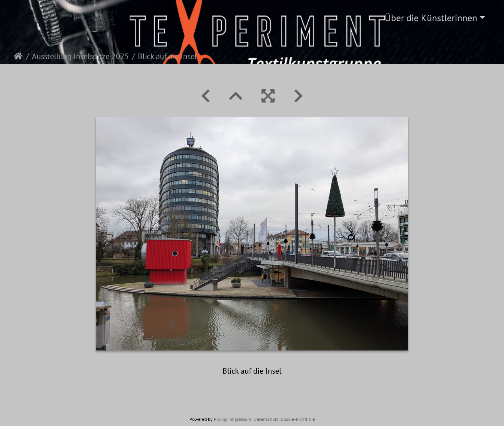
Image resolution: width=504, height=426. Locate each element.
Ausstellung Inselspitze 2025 (80, 56)
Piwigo (220, 419)
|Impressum (240, 419)
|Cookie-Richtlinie (297, 419)
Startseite (18, 56)
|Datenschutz (265, 419)
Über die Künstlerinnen (431, 18)
